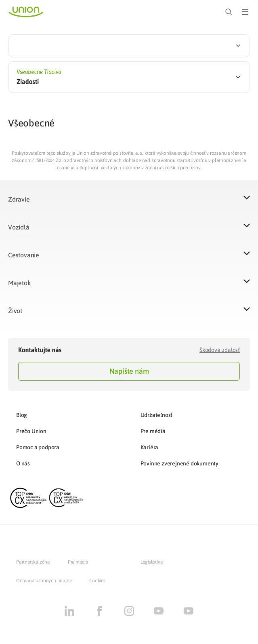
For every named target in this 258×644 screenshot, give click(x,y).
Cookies (97, 581)
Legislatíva (152, 562)
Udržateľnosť (157, 415)
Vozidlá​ (19, 227)
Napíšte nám (129, 371)
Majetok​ (19, 283)
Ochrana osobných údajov (44, 581)
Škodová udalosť (220, 350)
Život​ (15, 311)
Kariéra (150, 447)
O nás (23, 463)
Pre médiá (153, 431)
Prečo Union (31, 431)
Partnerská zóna (33, 562)
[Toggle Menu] (245, 12)
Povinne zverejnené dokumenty (179, 463)
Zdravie (19, 199)
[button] (129, 204)
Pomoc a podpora (38, 447)
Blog (22, 415)
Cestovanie (24, 255)
